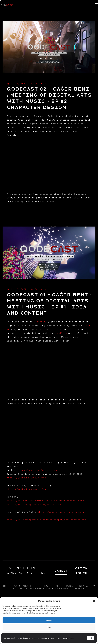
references (43, 586)
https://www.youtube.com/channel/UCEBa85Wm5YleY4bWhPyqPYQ (46, 501)
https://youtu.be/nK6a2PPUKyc (26, 478)
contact (50, 588)
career (37, 588)
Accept (49, 620)
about (27, 586)
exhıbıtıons (63, 586)
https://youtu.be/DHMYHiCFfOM (26, 489)
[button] (94, 601)
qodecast (22, 588)
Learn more (68, 638)
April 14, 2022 (17, 83)
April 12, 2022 (17, 289)
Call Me (62, 333)
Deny (49, 627)
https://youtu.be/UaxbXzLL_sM (37, 470)
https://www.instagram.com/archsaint (62, 512)
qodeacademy (85, 586)
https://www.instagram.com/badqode (30, 520)
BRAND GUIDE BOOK (72, 588)
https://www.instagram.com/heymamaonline (34, 505)
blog (7, 586)
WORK (16, 586)
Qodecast (39, 322)
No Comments (38, 83)
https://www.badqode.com (70, 520)
